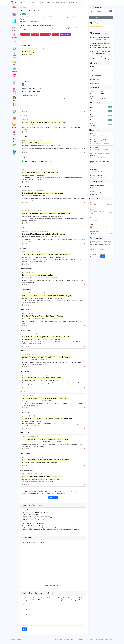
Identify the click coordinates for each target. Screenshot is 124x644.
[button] (58, 586)
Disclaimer (101, 639)
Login (72, 2)
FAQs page (107, 59)
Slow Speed (35, 34)
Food (14, 64)
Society (14, 134)
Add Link (67, 639)
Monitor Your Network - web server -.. (33, 91)
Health (14, 78)
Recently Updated (96, 182)
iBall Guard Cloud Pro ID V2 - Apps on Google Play (38, 161)
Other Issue (55, 34)
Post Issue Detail (66, 34)
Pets (14, 100)
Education (14, 30)
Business (14, 17)
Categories (64, 2)
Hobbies (14, 85)
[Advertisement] (53, 68)
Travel (14, 155)
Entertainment (14, 37)
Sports (14, 141)
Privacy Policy (109, 639)
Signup (78, 2)
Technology (14, 148)
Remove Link (74, 639)
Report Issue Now (101, 18)
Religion (14, 114)
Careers (14, 24)
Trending (86, 639)
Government (14, 71)
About (56, 639)
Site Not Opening (45, 34)
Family (14, 44)
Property (14, 107)
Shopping (14, 128)
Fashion (14, 51)
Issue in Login (25, 34)
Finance (14, 58)
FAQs (91, 639)
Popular (81, 639)
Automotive (14, 10)
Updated (56, 2)
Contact (61, 639)
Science (14, 121)
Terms (96, 639)
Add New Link (53, 497)
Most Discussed (47, 2)
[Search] (32, 2)
